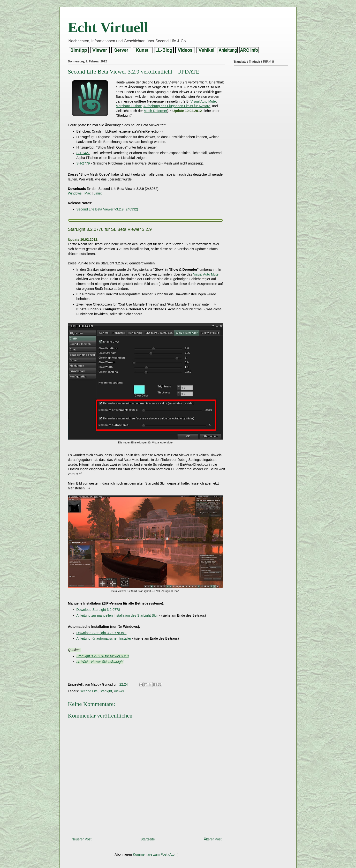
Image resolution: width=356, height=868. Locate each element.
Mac (88, 193)
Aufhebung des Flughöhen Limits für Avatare (177, 106)
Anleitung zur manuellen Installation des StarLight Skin (117, 615)
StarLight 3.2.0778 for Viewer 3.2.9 (103, 656)
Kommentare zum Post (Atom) (156, 854)
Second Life (89, 691)
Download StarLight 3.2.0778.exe (102, 633)
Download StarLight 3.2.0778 (98, 610)
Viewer (119, 691)
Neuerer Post (82, 839)
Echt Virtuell (108, 27)
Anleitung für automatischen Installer (104, 638)
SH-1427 (83, 153)
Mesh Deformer (155, 111)
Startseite (148, 839)
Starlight (106, 691)
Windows (75, 193)
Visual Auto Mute (203, 101)
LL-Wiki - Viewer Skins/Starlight (100, 662)
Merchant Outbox (129, 106)
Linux (98, 193)
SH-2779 (83, 163)
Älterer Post (213, 839)
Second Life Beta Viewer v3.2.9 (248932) (107, 209)
